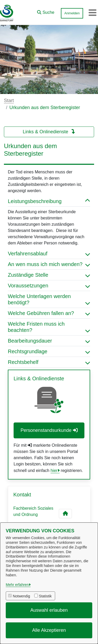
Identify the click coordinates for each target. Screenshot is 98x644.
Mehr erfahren (17, 585)
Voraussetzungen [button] (49, 286)
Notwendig (21, 596)
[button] (46, 11)
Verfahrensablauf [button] (49, 254)
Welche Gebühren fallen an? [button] (49, 313)
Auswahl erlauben (49, 610)
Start (9, 100)
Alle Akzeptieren (49, 630)
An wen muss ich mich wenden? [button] (49, 264)
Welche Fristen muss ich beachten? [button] (49, 327)
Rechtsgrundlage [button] (49, 351)
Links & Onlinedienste (49, 132)
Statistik (45, 596)
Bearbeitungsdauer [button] (49, 341)
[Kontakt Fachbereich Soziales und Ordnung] (65, 514)
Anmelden (72, 13)
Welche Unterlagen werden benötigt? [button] (49, 299)
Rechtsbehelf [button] (49, 362)
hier (54, 471)
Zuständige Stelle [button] (49, 275)
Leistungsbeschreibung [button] (49, 201)
